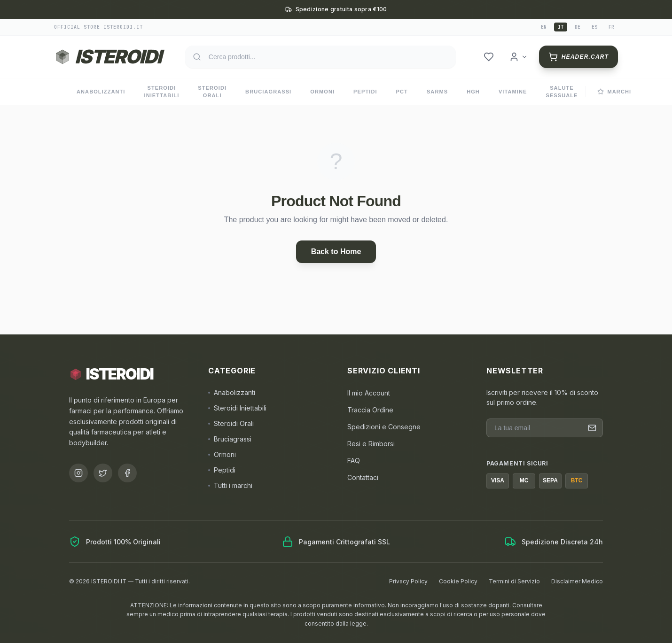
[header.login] (518, 57)
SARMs (437, 92)
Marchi (614, 92)
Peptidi (365, 92)
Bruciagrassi (268, 92)
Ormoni (322, 92)
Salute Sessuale (562, 92)
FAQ (354, 461)
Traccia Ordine (370, 410)
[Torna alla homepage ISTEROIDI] (108, 57)
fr (611, 27)
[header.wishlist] (489, 57)
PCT (402, 92)
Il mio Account (369, 393)
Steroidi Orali (212, 92)
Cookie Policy (458, 581)
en (544, 27)
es (594, 27)
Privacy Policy (408, 581)
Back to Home (336, 252)
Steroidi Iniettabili (162, 92)
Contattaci (363, 477)
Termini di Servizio (514, 581)
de (578, 27)
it (561, 27)
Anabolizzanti (101, 92)
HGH (473, 92)
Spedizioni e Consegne (384, 427)
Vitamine (513, 92)
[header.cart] (578, 57)
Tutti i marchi (230, 485)
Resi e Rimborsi (371, 444)
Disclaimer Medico (577, 581)
